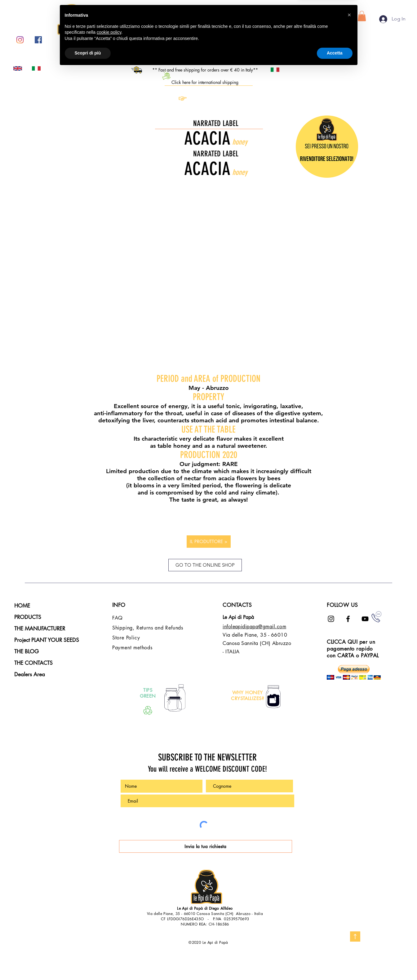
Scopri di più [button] (88, 963)
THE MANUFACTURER (40, 629)
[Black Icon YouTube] (365, 619)
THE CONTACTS (33, 663)
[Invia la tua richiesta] (206, 846)
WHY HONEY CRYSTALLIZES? (247, 696)
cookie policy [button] (109, 942)
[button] (362, 16)
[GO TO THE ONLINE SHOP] (205, 565)
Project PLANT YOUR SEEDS (47, 640)
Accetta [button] (335, 963)
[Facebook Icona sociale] (38, 40)
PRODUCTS (28, 617)
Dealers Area (30, 674)
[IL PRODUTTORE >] (209, 542)
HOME (22, 606)
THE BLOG (27, 651)
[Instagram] (20, 40)
